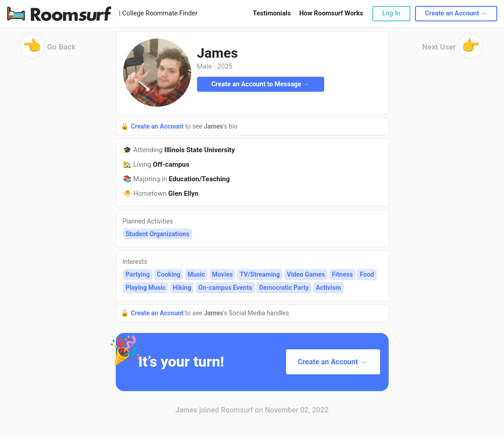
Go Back (48, 50)
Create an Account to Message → (260, 84)
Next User (452, 50)
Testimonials (272, 13)
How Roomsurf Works (331, 13)
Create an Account (158, 126)
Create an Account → (456, 13)
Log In (391, 13)
